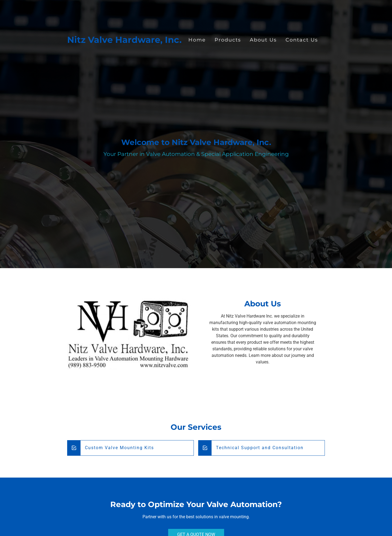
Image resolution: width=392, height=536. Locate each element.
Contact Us (302, 40)
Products (228, 40)
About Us (263, 40)
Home (197, 40)
